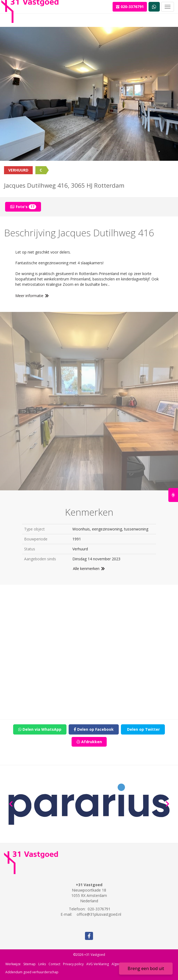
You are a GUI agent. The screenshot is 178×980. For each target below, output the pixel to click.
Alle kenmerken (89, 569)
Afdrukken (89, 742)
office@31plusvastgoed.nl (99, 914)
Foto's (23, 207)
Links (42, 964)
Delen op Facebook (94, 729)
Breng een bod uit (146, 968)
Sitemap (29, 964)
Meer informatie (32, 296)
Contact (54, 964)
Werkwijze (13, 964)
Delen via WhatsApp (40, 729)
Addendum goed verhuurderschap (32, 972)
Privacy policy (73, 964)
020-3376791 (130, 7)
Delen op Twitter (143, 729)
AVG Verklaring (98, 964)
